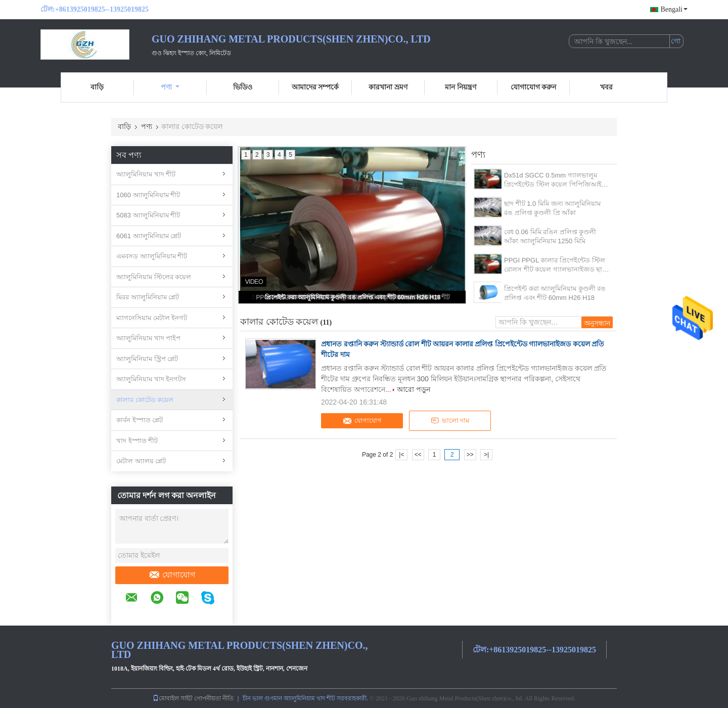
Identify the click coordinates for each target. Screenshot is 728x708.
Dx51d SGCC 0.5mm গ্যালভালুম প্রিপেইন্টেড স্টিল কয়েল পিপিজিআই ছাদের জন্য (553, 180)
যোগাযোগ (172, 575)
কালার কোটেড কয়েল (145, 400)
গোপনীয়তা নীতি (214, 698)
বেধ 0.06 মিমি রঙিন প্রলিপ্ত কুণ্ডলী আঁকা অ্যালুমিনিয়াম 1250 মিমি (550, 236)
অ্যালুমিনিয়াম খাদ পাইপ (148, 338)
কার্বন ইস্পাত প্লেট (140, 420)
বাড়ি (97, 87)
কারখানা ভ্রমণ (388, 87)
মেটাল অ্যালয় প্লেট (141, 461)
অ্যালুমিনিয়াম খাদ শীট (146, 174)
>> (470, 455)
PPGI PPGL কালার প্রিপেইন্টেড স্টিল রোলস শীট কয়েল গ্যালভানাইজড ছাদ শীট (555, 265)
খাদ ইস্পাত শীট (137, 441)
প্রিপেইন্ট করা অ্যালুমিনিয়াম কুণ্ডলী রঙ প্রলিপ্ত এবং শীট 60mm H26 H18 (353, 297)
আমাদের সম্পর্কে (315, 87)
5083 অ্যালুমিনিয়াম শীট (148, 215)
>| (486, 455)
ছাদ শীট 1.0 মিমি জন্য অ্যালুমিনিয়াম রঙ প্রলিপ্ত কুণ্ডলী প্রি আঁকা (552, 208)
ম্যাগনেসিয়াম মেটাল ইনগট (152, 318)
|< (401, 455)
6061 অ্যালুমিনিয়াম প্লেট (149, 236)
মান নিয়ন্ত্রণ (461, 87)
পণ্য (170, 87)
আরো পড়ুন (414, 389)
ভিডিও (243, 87)
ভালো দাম (450, 421)
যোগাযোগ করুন (534, 87)
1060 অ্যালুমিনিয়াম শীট (148, 195)
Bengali (674, 9)
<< (418, 455)
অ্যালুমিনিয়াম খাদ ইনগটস (151, 379)
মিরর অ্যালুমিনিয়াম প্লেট (148, 297)
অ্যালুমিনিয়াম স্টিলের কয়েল (154, 277)
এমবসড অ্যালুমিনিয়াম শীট (152, 256)
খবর (606, 87)
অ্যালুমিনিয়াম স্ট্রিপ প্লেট (147, 359)
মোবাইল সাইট (173, 698)
